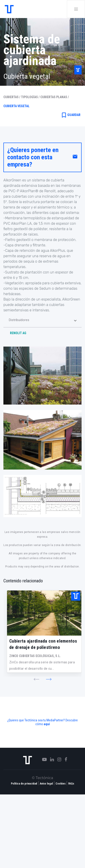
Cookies (61, 784)
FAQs (71, 784)
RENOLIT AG (18, 333)
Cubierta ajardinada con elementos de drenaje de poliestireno (43, 644)
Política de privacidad (24, 784)
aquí (47, 724)
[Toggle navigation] (76, 9)
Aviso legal (46, 784)
